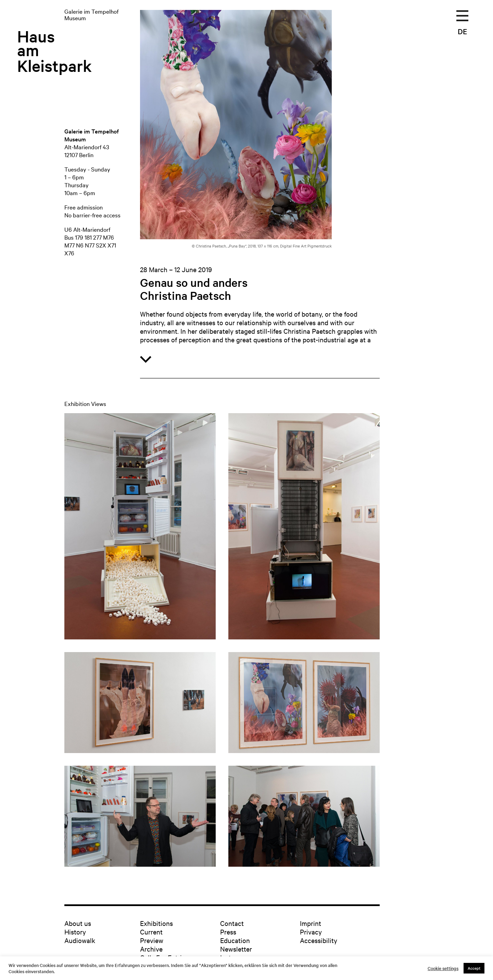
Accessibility (319, 940)
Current (151, 932)
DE (462, 31)
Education (235, 940)
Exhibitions (156, 923)
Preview (152, 940)
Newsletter (236, 949)
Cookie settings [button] (443, 968)
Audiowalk (80, 940)
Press (228, 932)
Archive (151, 949)
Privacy (311, 932)
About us (78, 923)
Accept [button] (474, 968)
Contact (232, 923)
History (75, 932)
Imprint (311, 923)
